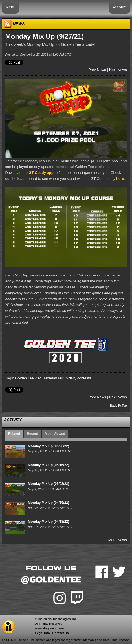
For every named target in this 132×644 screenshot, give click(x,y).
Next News (118, 70)
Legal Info (42, 633)
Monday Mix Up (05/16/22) (49, 465)
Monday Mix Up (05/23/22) (49, 446)
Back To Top (118, 405)
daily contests (80, 378)
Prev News (97, 70)
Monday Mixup (56, 378)
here (120, 179)
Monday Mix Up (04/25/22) (49, 503)
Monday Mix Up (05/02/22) (49, 484)
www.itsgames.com (49, 628)
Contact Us (61, 633)
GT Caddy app (41, 173)
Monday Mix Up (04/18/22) (49, 522)
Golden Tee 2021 (29, 378)
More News (118, 540)
